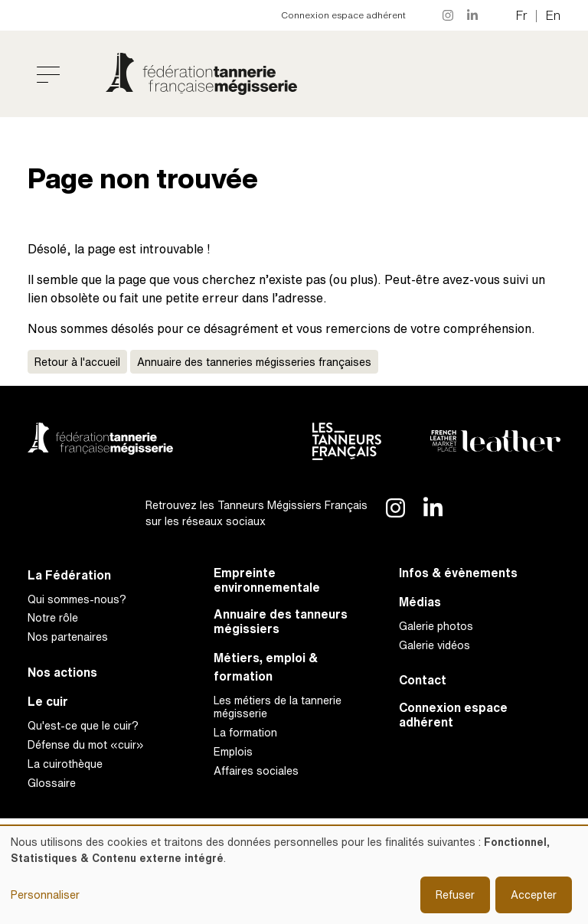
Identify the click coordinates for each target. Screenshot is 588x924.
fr (522, 15)
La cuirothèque (65, 764)
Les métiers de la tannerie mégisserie (278, 707)
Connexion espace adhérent (343, 15)
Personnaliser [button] (45, 895)
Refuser (455, 895)
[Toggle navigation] (48, 74)
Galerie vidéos (434, 645)
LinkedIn (473, 15)
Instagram (449, 15)
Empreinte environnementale (267, 580)
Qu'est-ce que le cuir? (83, 725)
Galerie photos (436, 626)
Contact (423, 680)
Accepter (534, 895)
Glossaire (52, 783)
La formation (245, 732)
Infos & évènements (458, 573)
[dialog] (294, 875)
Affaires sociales (256, 771)
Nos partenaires (68, 637)
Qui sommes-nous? (77, 599)
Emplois (233, 751)
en (553, 15)
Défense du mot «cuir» (86, 744)
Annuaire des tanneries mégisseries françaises (254, 362)
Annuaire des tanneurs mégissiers (281, 622)
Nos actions (62, 673)
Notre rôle (53, 617)
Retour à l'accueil (77, 362)
